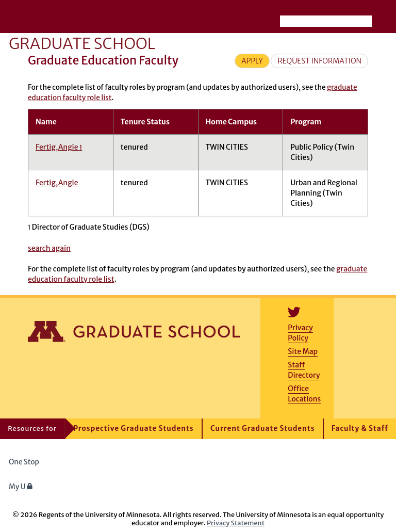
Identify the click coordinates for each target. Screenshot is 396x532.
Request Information (319, 61)
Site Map (303, 351)
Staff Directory (304, 370)
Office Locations (304, 394)
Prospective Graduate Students (133, 429)
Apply (252, 61)
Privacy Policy (300, 333)
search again (49, 248)
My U (21, 487)
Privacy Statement (236, 523)
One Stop (24, 462)
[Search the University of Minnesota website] (326, 21)
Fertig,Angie (59, 147)
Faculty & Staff (360, 429)
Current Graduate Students (263, 429)
